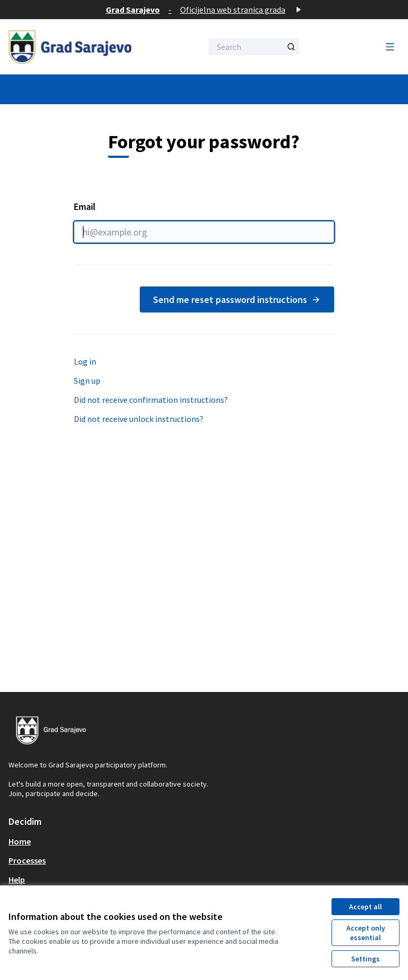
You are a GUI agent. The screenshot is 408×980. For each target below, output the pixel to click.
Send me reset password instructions (237, 299)
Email (204, 222)
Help (17, 880)
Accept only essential (366, 933)
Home (20, 841)
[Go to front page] (79, 47)
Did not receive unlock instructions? (139, 419)
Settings (365, 959)
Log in (85, 361)
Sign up (87, 381)
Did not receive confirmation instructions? (151, 400)
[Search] (254, 47)
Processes (27, 860)
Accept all (365, 907)
